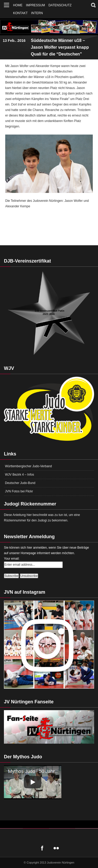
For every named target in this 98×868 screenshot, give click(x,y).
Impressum (35, 5)
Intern (37, 13)
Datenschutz (60, 5)
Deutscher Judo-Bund (20, 483)
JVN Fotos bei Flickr (19, 491)
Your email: (12, 559)
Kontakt (20, 13)
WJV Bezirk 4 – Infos (19, 475)
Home (18, 5)
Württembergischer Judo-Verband (28, 466)
